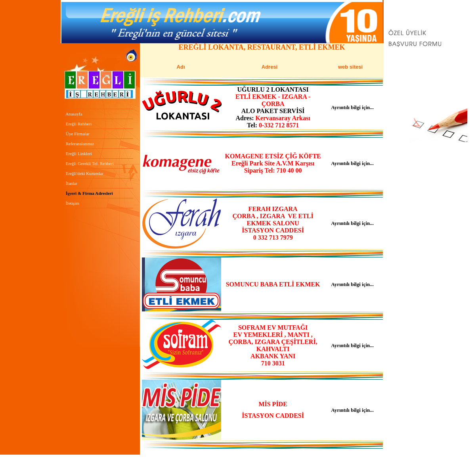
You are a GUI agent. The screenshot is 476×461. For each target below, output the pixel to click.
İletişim (73, 203)
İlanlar (72, 183)
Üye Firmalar (78, 134)
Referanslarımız (80, 144)
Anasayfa (73, 114)
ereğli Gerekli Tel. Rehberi (90, 163)
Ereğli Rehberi (78, 124)
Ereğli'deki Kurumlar (85, 173)
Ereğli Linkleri (78, 154)
